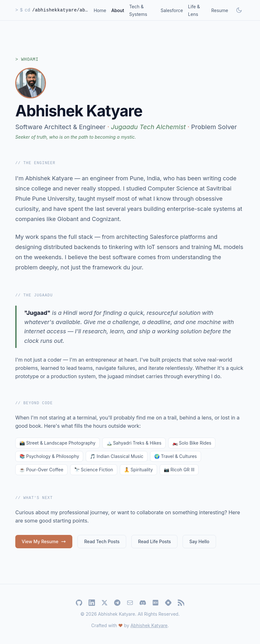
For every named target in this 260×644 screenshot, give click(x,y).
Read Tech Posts (102, 541)
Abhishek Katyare (149, 625)
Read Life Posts (154, 541)
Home (100, 10)
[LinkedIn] (92, 603)
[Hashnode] (168, 603)
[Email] (130, 603)
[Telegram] (117, 603)
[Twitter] (105, 603)
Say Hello (199, 541)
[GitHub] (79, 603)
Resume (220, 10)
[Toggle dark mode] (239, 10)
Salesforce (172, 10)
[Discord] (143, 603)
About (118, 10)
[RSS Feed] (181, 603)
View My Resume (44, 541)
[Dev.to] (155, 603)
